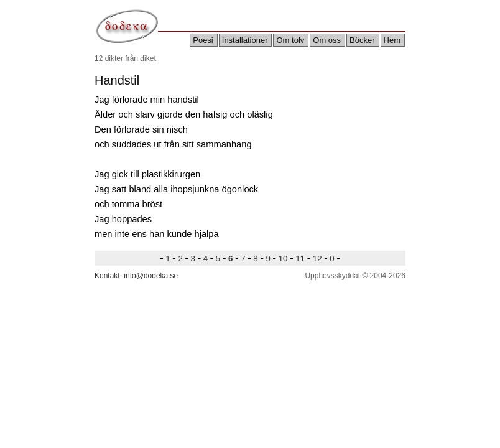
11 (300, 259)
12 (317, 259)
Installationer (245, 40)
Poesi (203, 40)
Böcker (362, 40)
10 (283, 259)
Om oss (327, 40)
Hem (392, 40)
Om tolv (290, 40)
